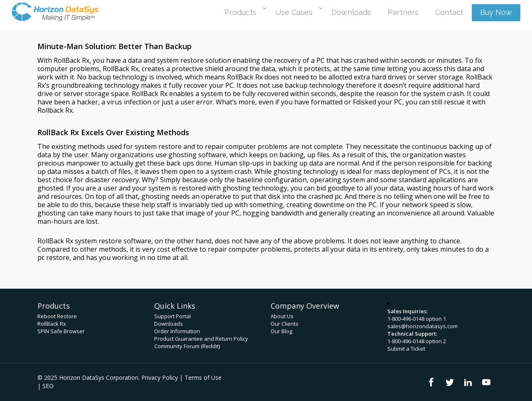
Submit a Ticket (406, 349)
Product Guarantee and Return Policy (201, 339)
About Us (282, 316)
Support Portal (172, 316)
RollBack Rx (52, 324)
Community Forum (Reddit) (187, 346)
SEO (48, 386)
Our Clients (284, 324)
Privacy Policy (160, 377)
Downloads (169, 324)
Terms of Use (203, 377)
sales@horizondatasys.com (422, 326)
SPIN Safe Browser (61, 331)
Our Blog (281, 331)
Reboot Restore (57, 316)
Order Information (177, 331)
